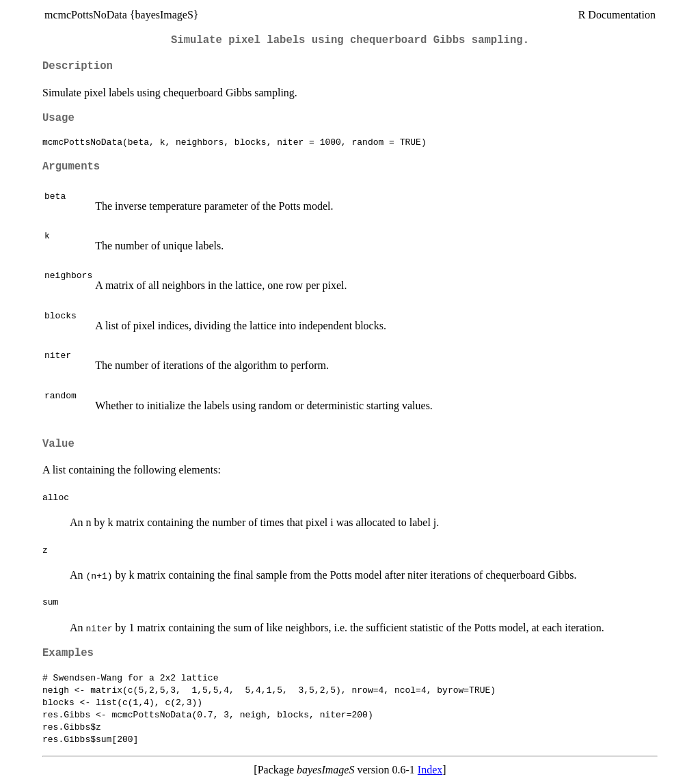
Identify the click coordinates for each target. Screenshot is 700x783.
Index (430, 770)
